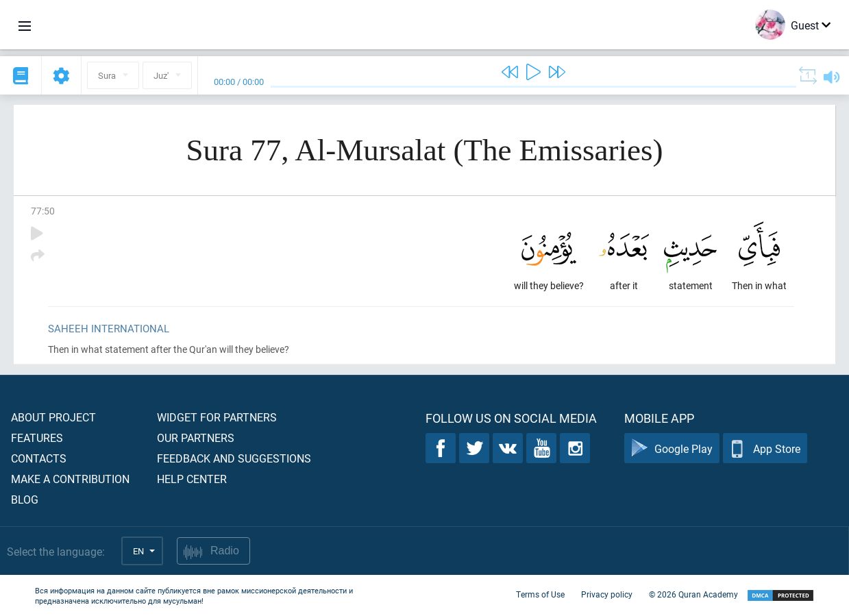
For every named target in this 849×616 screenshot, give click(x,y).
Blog (25, 499)
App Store (765, 448)
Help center (192, 479)
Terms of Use (540, 594)
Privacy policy (607, 594)
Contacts (39, 458)
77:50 (43, 211)
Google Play (672, 448)
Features (37, 438)
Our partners (196, 438)
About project (53, 417)
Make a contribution (70, 479)
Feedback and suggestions (234, 458)
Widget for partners (217, 417)
